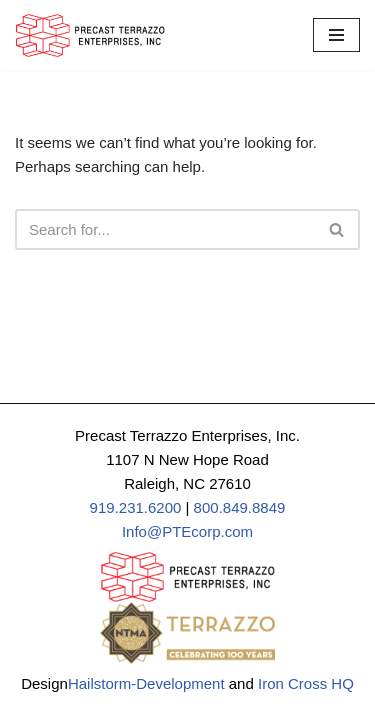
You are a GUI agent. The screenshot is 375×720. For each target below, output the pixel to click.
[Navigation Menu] (336, 35)
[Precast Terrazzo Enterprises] (90, 35)
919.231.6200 (136, 507)
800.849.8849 (240, 507)
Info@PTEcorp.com (187, 531)
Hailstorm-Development (146, 683)
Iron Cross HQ (306, 683)
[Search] (165, 229)
